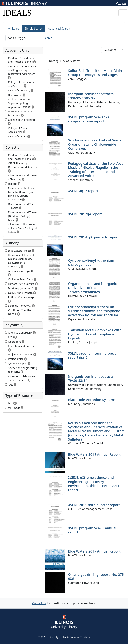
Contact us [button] (39, 603)
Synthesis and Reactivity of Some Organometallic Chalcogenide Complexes (95, 144)
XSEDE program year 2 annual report (92, 530)
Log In (121, 3)
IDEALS (17, 13)
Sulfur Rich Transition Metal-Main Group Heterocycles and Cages (95, 73)
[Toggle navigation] (123, 13)
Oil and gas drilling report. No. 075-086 (96, 576)
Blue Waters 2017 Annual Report (94, 551)
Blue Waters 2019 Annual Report (94, 454)
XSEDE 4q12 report (83, 191)
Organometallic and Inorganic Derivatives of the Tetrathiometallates (92, 288)
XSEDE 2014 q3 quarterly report (93, 237)
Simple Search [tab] (34, 29)
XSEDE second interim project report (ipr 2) (92, 355)
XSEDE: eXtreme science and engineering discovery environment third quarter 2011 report (94, 484)
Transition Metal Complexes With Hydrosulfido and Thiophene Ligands (95, 334)
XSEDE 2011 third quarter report (94, 505)
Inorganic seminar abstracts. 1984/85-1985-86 (91, 96)
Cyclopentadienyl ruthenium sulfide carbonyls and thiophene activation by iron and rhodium (94, 311)
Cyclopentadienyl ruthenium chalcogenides (91, 262)
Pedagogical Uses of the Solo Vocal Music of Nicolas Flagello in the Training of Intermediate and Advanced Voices (96, 170)
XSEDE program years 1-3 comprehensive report (88, 119)
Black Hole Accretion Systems (92, 400)
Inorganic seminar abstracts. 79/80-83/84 (91, 378)
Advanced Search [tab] (59, 29)
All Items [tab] (14, 29)
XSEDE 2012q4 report (85, 214)
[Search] (23, 38)
